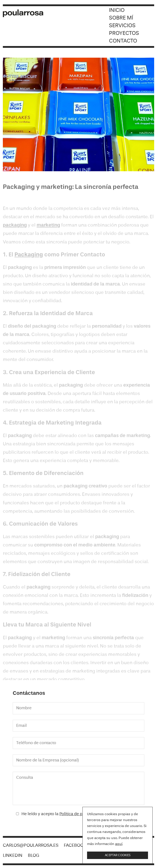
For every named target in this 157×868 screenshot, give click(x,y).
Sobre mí (121, 18)
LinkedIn (13, 856)
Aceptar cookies (118, 855)
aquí (119, 844)
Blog (34, 856)
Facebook (75, 846)
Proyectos (124, 33)
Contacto (123, 41)
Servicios (122, 26)
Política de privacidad (80, 814)
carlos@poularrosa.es (31, 846)
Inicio (117, 10)
